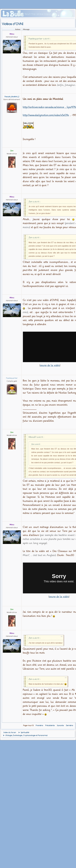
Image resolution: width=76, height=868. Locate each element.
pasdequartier (12, 378)
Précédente (50, 725)
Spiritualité (25, 732)
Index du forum (10, 732)
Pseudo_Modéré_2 (12, 97)
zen (12, 151)
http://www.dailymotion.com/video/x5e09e (46, 115)
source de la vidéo (50, 365)
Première (39, 725)
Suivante (60, 725)
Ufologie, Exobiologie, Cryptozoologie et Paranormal (26, 735)
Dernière (70, 725)
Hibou (12, 34)
